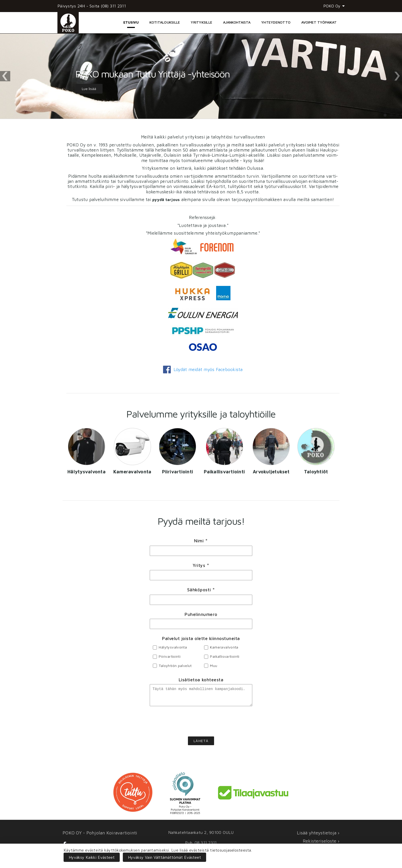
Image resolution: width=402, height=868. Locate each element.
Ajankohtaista (237, 22)
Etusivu (131, 22)
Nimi (201, 541)
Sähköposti (201, 590)
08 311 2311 (206, 843)
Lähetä (201, 744)
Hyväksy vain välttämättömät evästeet (164, 857)
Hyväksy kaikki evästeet (92, 857)
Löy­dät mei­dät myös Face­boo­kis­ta (203, 370)
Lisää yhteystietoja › (318, 833)
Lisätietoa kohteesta (201, 680)
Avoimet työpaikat (319, 22)
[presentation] (201, 724)
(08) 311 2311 (113, 6)
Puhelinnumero (201, 614)
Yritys (201, 566)
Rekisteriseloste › (321, 841)
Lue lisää (89, 89)
